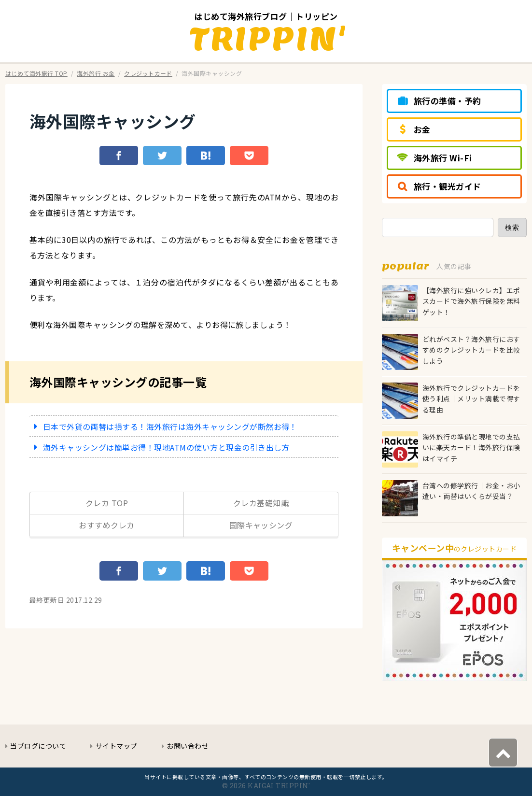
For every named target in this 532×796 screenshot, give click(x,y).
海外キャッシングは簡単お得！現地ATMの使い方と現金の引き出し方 (166, 447)
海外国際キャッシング (113, 121)
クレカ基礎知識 (261, 503)
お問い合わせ (188, 746)
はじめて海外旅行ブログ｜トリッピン (266, 16)
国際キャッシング (261, 525)
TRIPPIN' (269, 38)
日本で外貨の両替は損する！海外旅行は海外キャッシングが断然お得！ (170, 426)
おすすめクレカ (106, 525)
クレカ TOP (107, 503)
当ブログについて (38, 746)
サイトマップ (117, 746)
